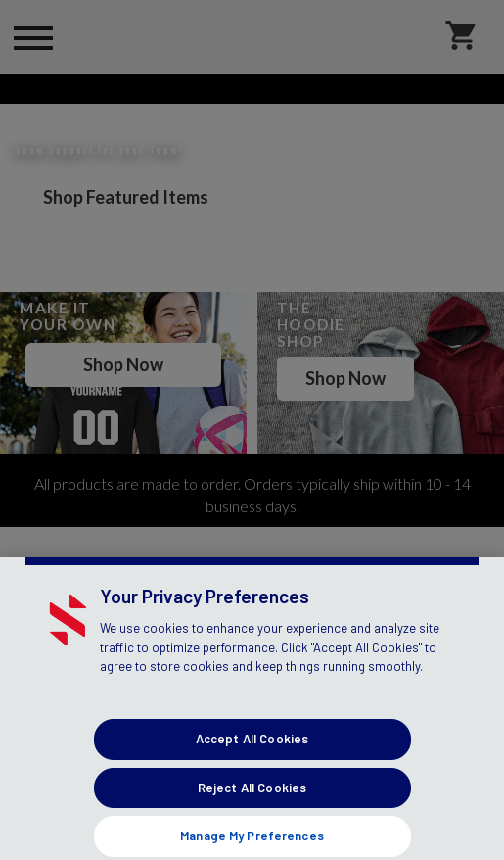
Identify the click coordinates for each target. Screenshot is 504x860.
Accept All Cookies (252, 802)
